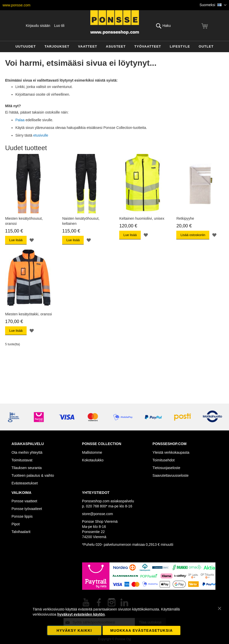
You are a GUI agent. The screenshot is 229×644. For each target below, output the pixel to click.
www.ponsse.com (17, 5)
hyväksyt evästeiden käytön (81, 614)
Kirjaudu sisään (38, 26)
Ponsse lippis (22, 516)
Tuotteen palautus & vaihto (33, 475)
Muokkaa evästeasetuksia (141, 630)
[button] (213, 5)
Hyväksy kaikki (74, 630)
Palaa (20, 120)
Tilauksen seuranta (27, 468)
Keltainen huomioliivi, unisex (142, 218)
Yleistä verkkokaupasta (171, 452)
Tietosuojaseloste (166, 468)
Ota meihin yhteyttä (27, 452)
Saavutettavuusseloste (171, 475)
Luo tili (59, 26)
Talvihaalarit (21, 532)
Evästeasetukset (25, 483)
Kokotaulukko (93, 460)
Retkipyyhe (185, 218)
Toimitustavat (22, 460)
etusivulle (41, 135)
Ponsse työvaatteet (27, 509)
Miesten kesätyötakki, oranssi (29, 314)
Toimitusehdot (163, 460)
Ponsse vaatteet (24, 501)
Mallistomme (92, 452)
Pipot (16, 524)
